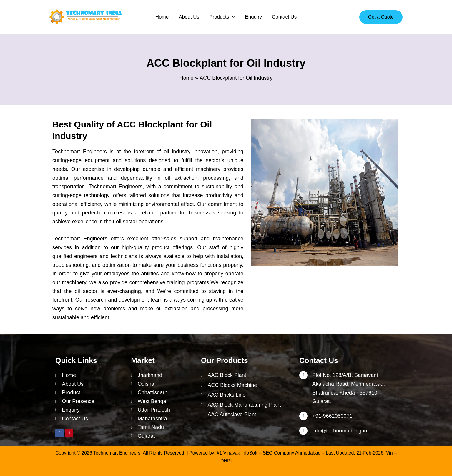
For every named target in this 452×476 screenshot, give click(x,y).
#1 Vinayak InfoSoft (237, 453)
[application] (232, 17)
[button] (222, 17)
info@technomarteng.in (340, 430)
